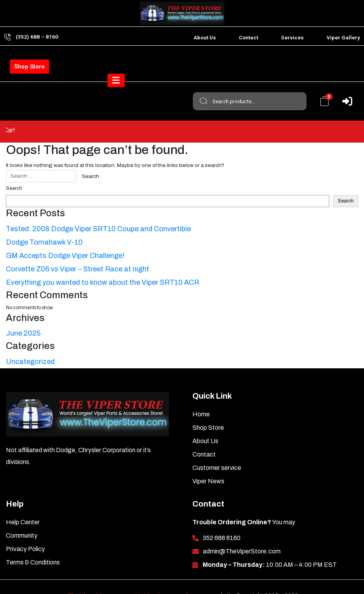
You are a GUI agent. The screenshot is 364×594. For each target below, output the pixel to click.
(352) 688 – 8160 (37, 37)
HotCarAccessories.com (173, 578)
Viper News (208, 463)
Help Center (23, 504)
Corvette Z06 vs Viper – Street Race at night (78, 251)
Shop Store (30, 67)
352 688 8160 (222, 520)
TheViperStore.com (97, 578)
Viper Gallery (343, 37)
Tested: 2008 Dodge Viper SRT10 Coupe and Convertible (98, 211)
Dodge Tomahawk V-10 (44, 224)
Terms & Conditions (33, 544)
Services (292, 37)
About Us (205, 37)
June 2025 (23, 315)
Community (22, 517)
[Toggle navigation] (344, 92)
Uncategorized (30, 343)
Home (201, 396)
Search (203, 63)
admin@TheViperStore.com (242, 533)
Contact (249, 37)
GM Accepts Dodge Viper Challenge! (65, 238)
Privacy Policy (25, 531)
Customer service (217, 450)
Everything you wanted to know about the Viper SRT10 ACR (103, 264)
